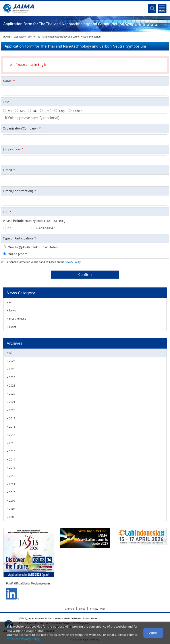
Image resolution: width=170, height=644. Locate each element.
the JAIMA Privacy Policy (23, 639)
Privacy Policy (73, 262)
